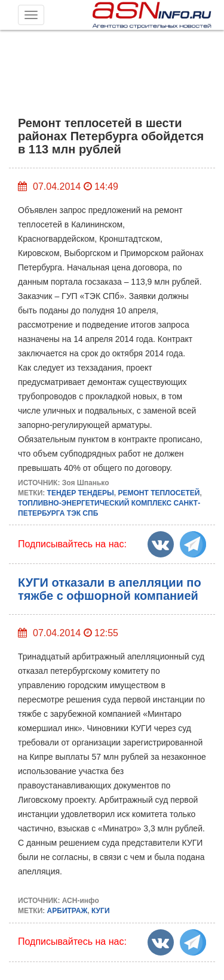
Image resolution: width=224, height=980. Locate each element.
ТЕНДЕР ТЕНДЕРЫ (81, 493)
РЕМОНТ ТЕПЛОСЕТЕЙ (159, 493)
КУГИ (101, 911)
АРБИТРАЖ (67, 911)
